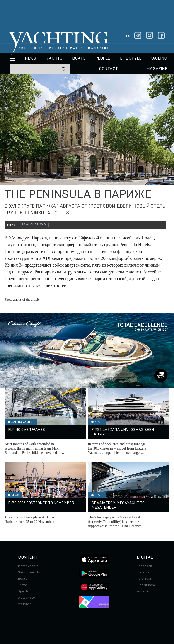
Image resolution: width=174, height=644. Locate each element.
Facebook (144, 566)
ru (128, 36)
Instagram (145, 572)
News (30, 58)
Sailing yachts (29, 572)
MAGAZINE (157, 69)
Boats (23, 579)
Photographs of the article (22, 299)
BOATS (79, 58)
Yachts (54, 58)
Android (143, 591)
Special (24, 591)
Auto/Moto (27, 598)
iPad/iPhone (146, 585)
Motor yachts (28, 566)
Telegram (144, 579)
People (103, 58)
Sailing (159, 58)
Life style (131, 58)
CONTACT (108, 69)
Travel (23, 585)
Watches (25, 604)
